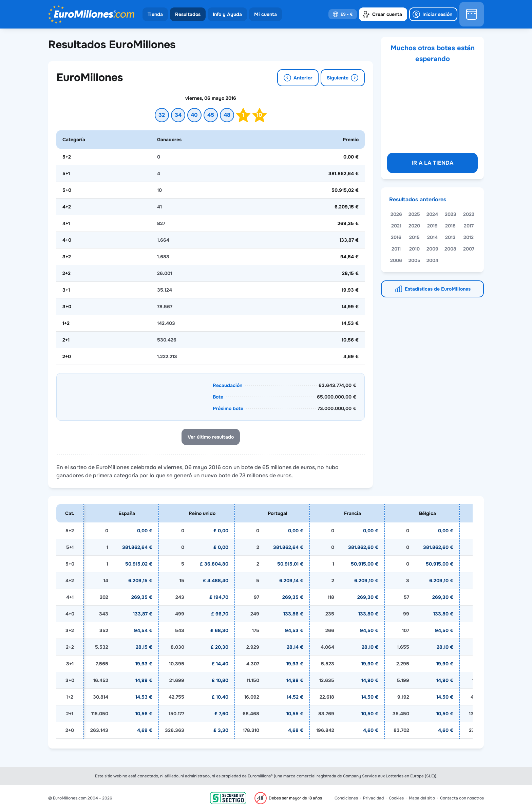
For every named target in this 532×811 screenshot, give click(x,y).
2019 (432, 226)
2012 (469, 237)
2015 (414, 237)
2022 (469, 214)
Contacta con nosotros (462, 798)
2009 (432, 249)
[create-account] (383, 14)
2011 (396, 249)
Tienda (155, 14)
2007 (469, 249)
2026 (396, 214)
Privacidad (373, 798)
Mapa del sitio (422, 798)
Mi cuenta (265, 14)
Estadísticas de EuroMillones (438, 289)
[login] (433, 14)
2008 (450, 249)
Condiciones (346, 798)
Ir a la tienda (432, 163)
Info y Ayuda (227, 14)
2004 (432, 260)
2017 (469, 226)
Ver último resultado (211, 437)
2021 (396, 226)
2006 (396, 260)
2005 (414, 260)
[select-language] (343, 14)
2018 (450, 226)
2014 (432, 237)
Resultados (188, 14)
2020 (414, 226)
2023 (451, 214)
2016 (396, 237)
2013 (450, 237)
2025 (414, 214)
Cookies (396, 798)
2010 (414, 249)
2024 (432, 214)
